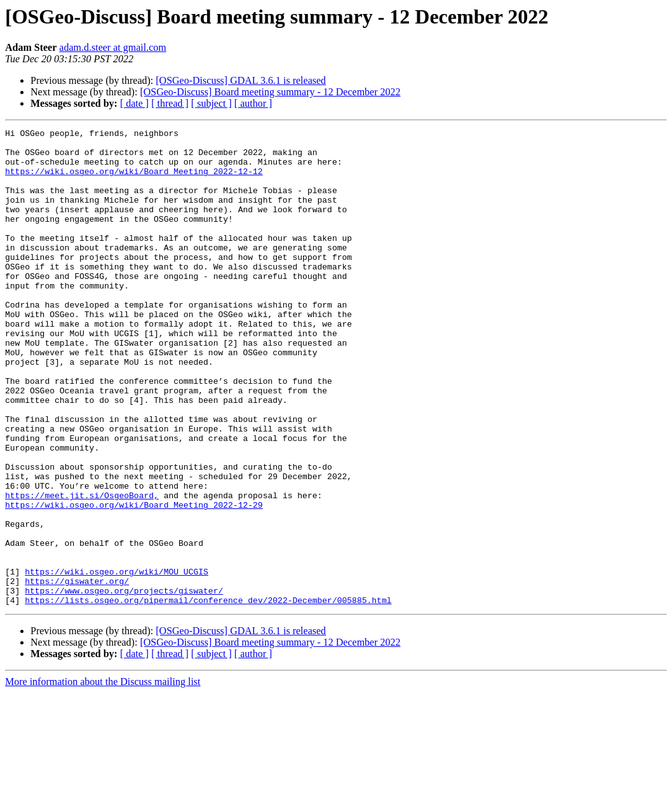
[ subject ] (212, 103)
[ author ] (253, 103)
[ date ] (134, 103)
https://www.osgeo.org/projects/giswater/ (124, 684)
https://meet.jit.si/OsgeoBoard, (82, 569)
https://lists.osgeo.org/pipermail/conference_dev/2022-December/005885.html (208, 695)
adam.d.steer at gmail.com (112, 47)
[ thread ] (170, 103)
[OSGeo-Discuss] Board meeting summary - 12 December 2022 (270, 92)
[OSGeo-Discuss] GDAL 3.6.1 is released (241, 80)
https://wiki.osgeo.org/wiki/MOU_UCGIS (117, 661)
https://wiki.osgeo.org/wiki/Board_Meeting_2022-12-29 (134, 581)
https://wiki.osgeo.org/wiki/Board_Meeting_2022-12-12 (134, 180)
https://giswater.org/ (77, 672)
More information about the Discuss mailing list (103, 777)
